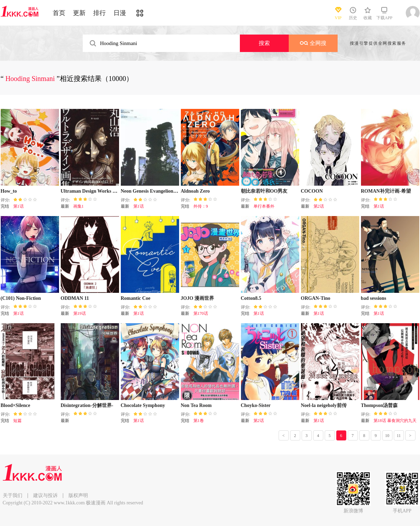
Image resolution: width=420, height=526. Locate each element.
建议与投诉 (45, 495)
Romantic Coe (136, 298)
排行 (100, 13)
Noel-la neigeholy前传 (324, 405)
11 (399, 436)
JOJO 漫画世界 (197, 298)
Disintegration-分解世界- (87, 405)
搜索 (264, 43)
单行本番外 (264, 206)
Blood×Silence (16, 405)
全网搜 (313, 43)
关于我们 (13, 495)
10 (387, 436)
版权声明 (78, 495)
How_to (9, 191)
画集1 (79, 206)
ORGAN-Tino (316, 298)
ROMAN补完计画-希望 (386, 191)
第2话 (319, 206)
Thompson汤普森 (380, 405)
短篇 (17, 421)
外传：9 (201, 206)
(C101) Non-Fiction (21, 298)
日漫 (120, 13)
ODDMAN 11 (75, 298)
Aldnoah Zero (195, 191)
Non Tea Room (196, 405)
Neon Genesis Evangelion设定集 (154, 191)
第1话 (19, 206)
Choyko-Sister (256, 405)
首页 (59, 13)
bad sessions (374, 298)
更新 (79, 13)
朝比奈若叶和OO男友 (264, 191)
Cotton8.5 (251, 298)
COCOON (312, 191)
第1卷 (199, 421)
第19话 (80, 313)
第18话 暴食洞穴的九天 (395, 421)
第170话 (201, 313)
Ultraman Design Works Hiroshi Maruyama (107, 191)
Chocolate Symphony (143, 405)
